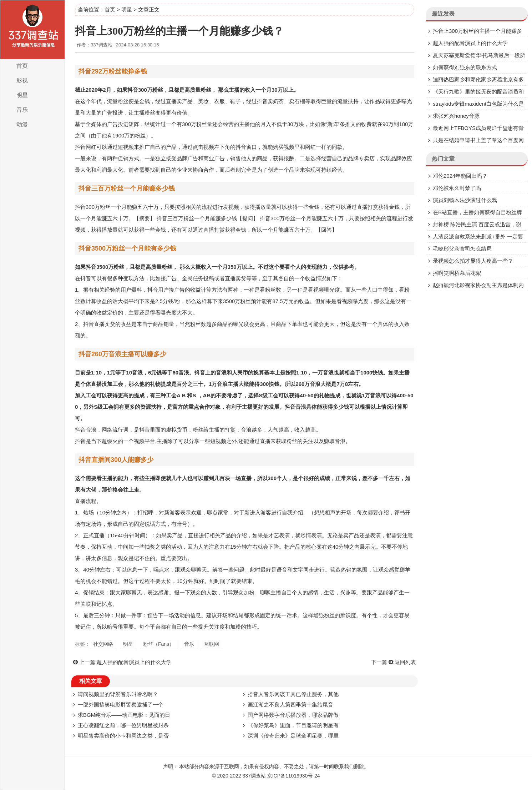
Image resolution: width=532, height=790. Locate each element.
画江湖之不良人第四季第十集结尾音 (290, 705)
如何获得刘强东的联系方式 (465, 67)
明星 (22, 95)
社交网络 (103, 644)
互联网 (212, 644)
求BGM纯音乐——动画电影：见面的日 (124, 715)
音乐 (22, 110)
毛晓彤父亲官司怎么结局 (462, 249)
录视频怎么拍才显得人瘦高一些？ (473, 261)
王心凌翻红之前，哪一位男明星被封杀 (123, 725)
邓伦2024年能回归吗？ (460, 176)
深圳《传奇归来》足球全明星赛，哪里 (293, 736)
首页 (22, 66)
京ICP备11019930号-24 (294, 776)
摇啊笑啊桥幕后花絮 (457, 273)
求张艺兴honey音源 (456, 116)
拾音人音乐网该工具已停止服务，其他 (293, 694)
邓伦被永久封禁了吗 (457, 188)
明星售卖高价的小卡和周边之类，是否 (123, 736)
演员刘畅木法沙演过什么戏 (465, 200)
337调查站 (254, 776)
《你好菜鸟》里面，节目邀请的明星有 (293, 725)
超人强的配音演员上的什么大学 (134, 662)
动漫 (22, 124)
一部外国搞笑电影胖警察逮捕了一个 (121, 705)
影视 (22, 80)
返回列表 (405, 662)
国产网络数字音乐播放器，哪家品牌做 (293, 715)
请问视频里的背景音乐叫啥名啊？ (118, 694)
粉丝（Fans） (159, 644)
